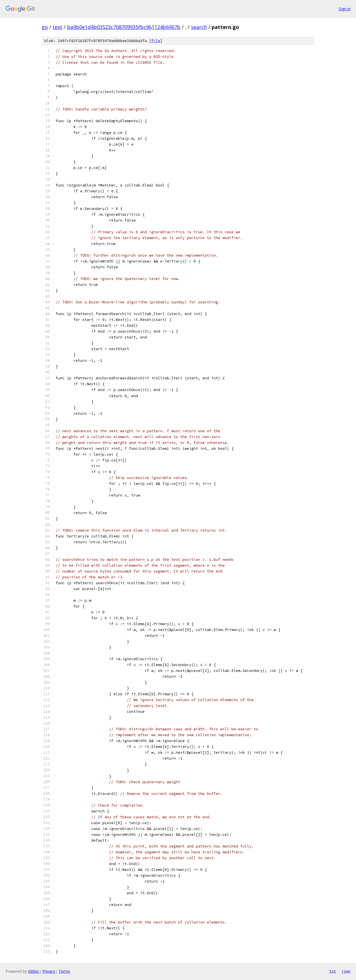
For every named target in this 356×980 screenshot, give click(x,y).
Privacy (49, 971)
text (57, 27)
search (199, 27)
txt (333, 971)
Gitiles (34, 971)
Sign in (345, 9)
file (156, 41)
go (45, 27)
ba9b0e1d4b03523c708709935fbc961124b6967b (124, 27)
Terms (64, 971)
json (346, 971)
